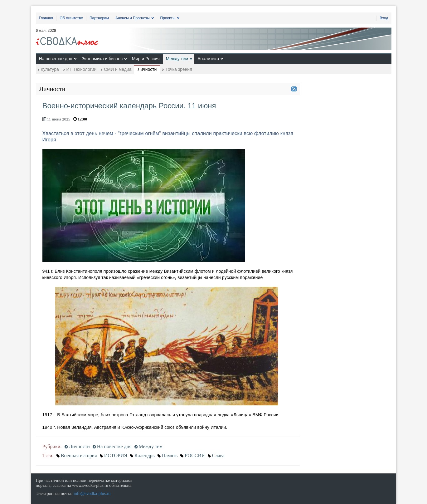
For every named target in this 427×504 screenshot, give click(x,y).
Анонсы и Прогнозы (133, 18)
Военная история (79, 455)
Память (170, 455)
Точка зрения (179, 69)
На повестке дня (56, 59)
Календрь (145, 455)
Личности (147, 69)
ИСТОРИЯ (116, 455)
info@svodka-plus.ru (92, 494)
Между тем (177, 59)
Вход (384, 18)
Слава (218, 455)
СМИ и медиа (118, 69)
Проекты (168, 18)
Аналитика (208, 59)
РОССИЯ (195, 455)
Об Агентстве (71, 18)
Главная (46, 18)
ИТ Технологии (82, 69)
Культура (50, 69)
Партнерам (99, 18)
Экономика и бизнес (102, 59)
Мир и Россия (146, 59)
